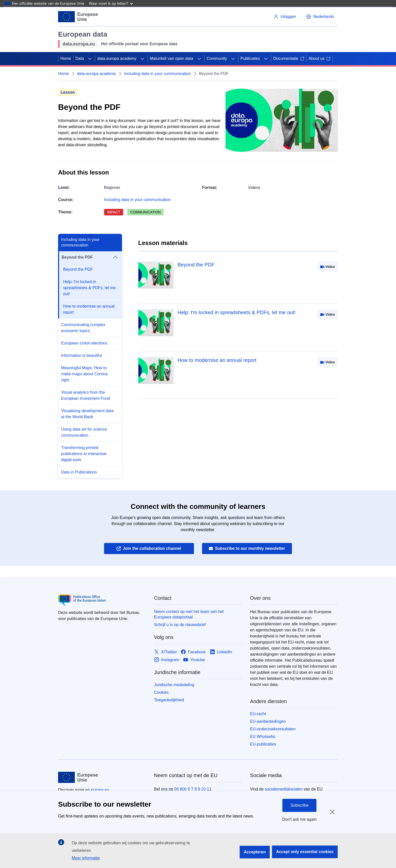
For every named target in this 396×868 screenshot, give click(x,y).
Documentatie (289, 58)
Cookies (161, 692)
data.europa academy (117, 58)
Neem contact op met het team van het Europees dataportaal (189, 614)
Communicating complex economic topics (83, 328)
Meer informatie (86, 858)
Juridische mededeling (174, 685)
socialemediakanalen (283, 789)
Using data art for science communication (84, 432)
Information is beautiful (81, 355)
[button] (320, 17)
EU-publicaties (263, 744)
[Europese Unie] (78, 17)
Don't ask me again (300, 819)
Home (66, 58)
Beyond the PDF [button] (90, 257)
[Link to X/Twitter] (165, 652)
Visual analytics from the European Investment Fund (85, 395)
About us (320, 58)
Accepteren (255, 852)
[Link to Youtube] (194, 660)
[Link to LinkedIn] (221, 652)
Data (80, 58)
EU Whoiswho (263, 737)
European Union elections (84, 343)
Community (217, 58)
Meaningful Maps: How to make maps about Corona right (84, 374)
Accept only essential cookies (305, 852)
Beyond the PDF (78, 269)
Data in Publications (79, 472)
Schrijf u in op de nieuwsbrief (180, 625)
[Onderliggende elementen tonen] (90, 59)
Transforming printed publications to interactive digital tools (84, 454)
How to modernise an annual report (89, 309)
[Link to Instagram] (167, 660)
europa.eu (100, 790)
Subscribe (299, 805)
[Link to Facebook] (193, 652)
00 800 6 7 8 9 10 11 (193, 789)
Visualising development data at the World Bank (87, 414)
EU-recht (258, 714)
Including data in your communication (157, 74)
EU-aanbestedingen (268, 721)
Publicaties (250, 58)
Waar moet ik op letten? (111, 3)
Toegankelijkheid (169, 700)
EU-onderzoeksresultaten (273, 729)
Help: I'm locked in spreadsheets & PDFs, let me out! (89, 288)
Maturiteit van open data (171, 58)
